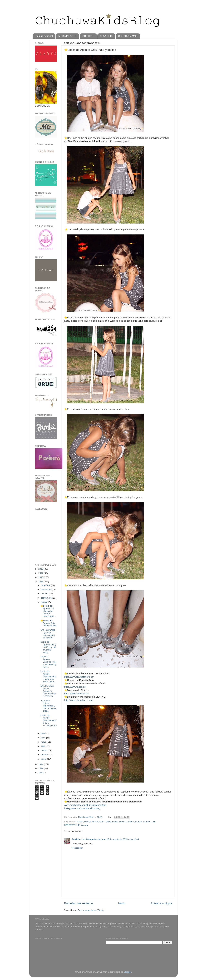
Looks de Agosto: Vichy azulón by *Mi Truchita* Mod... (48, 647)
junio (44, 738)
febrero (45, 755)
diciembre (46, 585)
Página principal (44, 36)
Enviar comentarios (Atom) (91, 910)
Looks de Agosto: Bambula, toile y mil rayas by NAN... (49, 662)
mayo (44, 742)
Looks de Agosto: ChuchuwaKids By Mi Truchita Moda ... (49, 722)
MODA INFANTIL (68, 36)
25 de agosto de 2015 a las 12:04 (123, 839)
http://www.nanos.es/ (75, 687)
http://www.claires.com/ (76, 694)
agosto (44, 602)
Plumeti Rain (149, 822)
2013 (41, 768)
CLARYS (79, 822)
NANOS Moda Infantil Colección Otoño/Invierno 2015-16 (48, 691)
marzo (44, 750)
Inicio (122, 903)
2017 (41, 573)
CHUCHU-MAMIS (128, 36)
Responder (77, 848)
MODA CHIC (98, 822)
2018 (41, 569)
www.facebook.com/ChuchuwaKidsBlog (85, 805)
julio (43, 734)
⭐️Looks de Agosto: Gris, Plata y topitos (49, 623)
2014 (41, 764)
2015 (41, 582)
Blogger (128, 972)
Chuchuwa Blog (86, 817)
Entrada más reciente (79, 903)
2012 (41, 773)
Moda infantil (112, 822)
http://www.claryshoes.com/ (79, 700)
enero (44, 759)
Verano (84, 825)
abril (43, 746)
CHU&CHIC (106, 36)
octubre (45, 594)
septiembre (47, 598)
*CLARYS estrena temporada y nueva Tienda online (48, 706)
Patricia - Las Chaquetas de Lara (89, 839)
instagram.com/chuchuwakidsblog (82, 808)
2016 (41, 577)
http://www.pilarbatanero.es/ (79, 677)
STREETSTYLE (72, 825)
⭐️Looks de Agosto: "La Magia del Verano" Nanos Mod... (48, 611)
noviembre (46, 589)
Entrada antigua (161, 903)
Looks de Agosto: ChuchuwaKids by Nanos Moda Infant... (48, 676)
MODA (88, 822)
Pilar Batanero (135, 822)
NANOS (123, 822)
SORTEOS (88, 36)
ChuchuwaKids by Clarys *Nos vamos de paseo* (48, 634)
